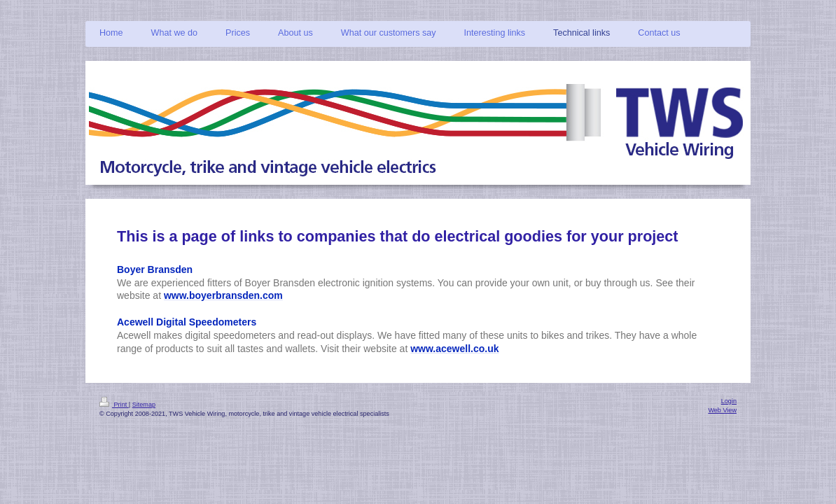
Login (729, 401)
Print (114, 405)
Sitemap (144, 405)
